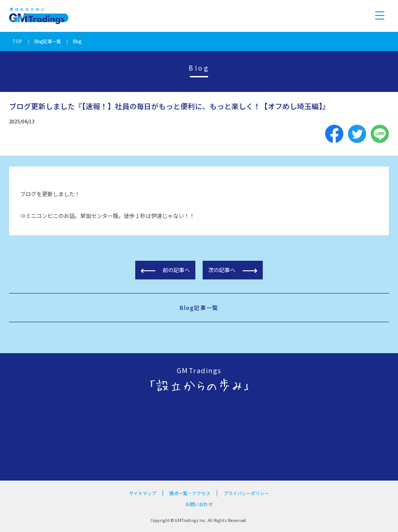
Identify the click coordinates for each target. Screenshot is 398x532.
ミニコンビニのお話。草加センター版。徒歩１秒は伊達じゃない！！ (110, 215)
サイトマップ (143, 493)
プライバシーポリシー (246, 493)
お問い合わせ (199, 504)
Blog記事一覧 (48, 41)
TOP (17, 41)
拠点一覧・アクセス (190, 493)
